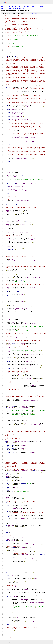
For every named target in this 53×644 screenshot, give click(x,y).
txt (47, 642)
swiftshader (5, 6)
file (28, 13)
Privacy (12, 642)
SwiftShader (13, 6)
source (19, 8)
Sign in (50, 2)
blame (36, 13)
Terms (15, 642)
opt (23, 8)
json (51, 642)
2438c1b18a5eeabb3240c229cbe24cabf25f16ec (30, 6)
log (32, 13)
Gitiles (8, 642)
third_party (5, 8)
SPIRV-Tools (12, 8)
